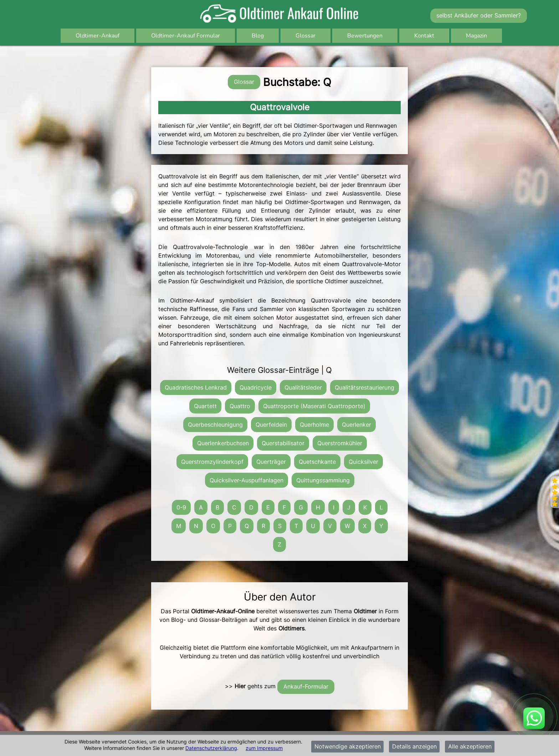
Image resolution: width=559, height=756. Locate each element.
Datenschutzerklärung (211, 748)
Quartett (205, 406)
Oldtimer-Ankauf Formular (186, 36)
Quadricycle (256, 387)
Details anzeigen (414, 747)
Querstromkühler (340, 443)
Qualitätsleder (303, 387)
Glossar (306, 36)
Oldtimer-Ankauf (98, 36)
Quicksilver (363, 462)
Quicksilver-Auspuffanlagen (247, 480)
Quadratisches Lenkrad (196, 387)
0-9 (181, 507)
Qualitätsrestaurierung (365, 387)
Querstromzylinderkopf (212, 462)
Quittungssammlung (323, 480)
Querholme (314, 425)
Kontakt (424, 36)
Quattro (240, 406)
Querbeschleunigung (215, 425)
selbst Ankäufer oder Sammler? (479, 15)
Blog (258, 36)
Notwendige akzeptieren (348, 747)
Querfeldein (271, 425)
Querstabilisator (283, 443)
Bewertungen (365, 36)
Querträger (271, 462)
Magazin (476, 36)
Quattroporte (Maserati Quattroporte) (314, 406)
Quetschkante (317, 462)
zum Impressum (264, 748)
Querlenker (357, 425)
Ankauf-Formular (306, 686)
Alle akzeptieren (470, 747)
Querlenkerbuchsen (223, 443)
